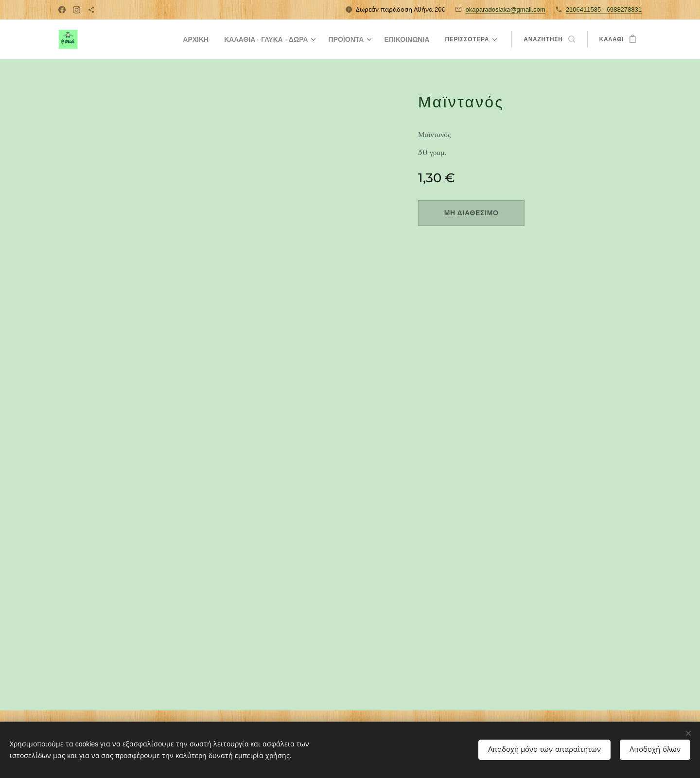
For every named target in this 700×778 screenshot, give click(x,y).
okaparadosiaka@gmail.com (506, 9)
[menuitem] (180, 39)
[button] (549, 39)
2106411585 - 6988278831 (604, 9)
